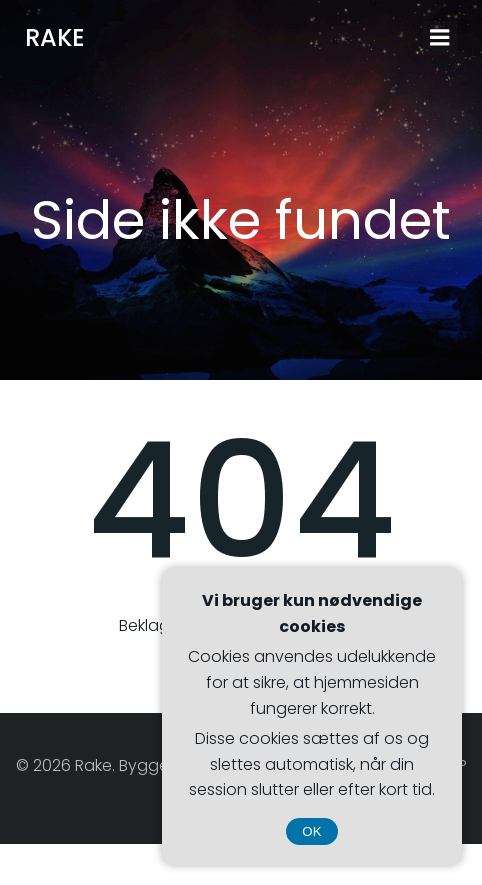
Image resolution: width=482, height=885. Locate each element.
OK (311, 831)
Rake (55, 37)
